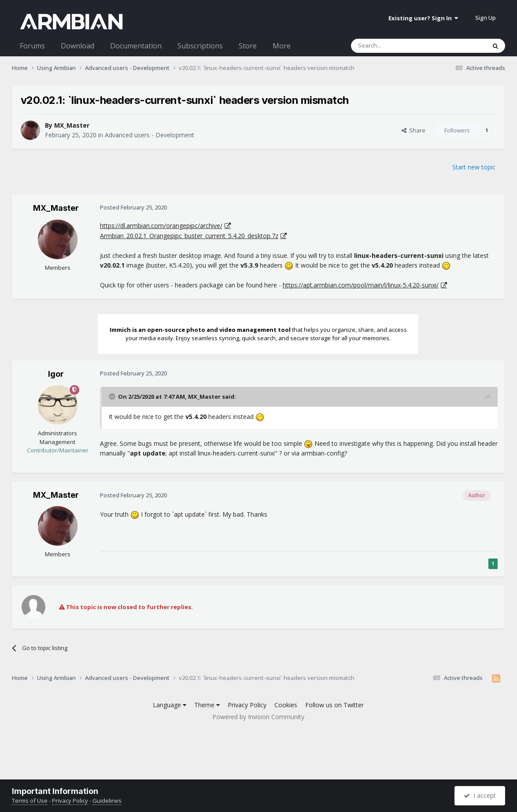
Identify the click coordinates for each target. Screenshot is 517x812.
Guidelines (107, 801)
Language (170, 705)
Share (414, 130)
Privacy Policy (247, 705)
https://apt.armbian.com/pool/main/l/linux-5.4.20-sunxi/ (361, 285)
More (282, 46)
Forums (32, 46)
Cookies (286, 705)
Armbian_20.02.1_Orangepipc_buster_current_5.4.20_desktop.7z (189, 236)
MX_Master (72, 125)
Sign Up (486, 18)
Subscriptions (200, 46)
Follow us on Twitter (334, 705)
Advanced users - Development (150, 135)
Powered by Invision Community (258, 717)
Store (248, 46)
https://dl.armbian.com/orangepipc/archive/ (161, 226)
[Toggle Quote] (113, 397)
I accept (480, 795)
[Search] (397, 46)
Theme (207, 705)
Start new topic (474, 167)
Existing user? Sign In (423, 18)
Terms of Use (30, 801)
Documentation (136, 46)
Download (78, 46)
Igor (56, 374)
